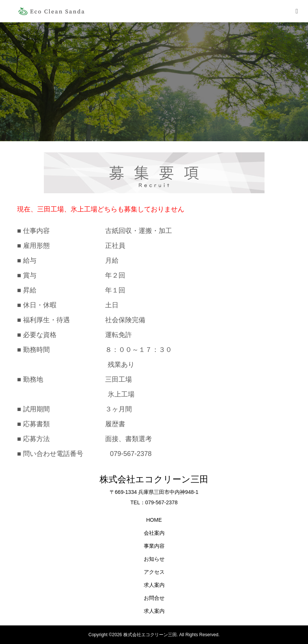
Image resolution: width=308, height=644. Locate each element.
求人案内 (154, 585)
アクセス (154, 572)
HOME (154, 520)
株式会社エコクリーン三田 (154, 479)
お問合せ (154, 598)
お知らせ (154, 559)
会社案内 (154, 533)
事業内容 (154, 546)
